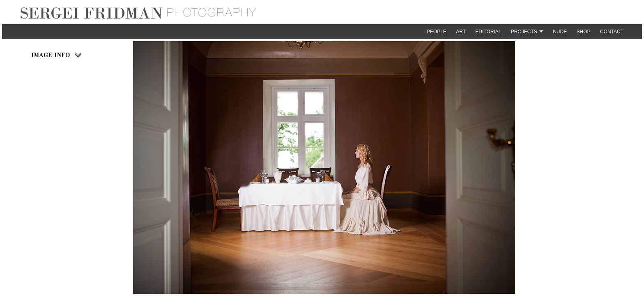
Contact (612, 32)
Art (461, 32)
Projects (524, 32)
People (437, 32)
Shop (584, 32)
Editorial (488, 32)
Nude (560, 32)
